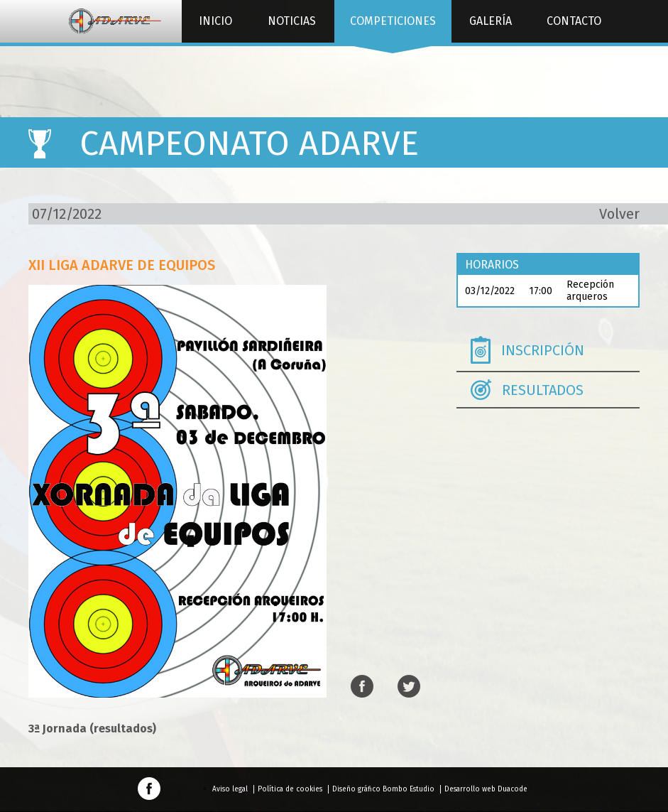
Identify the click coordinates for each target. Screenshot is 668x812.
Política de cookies (290, 789)
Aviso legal (230, 789)
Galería (491, 21)
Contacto (574, 21)
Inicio (215, 21)
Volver (619, 214)
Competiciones (393, 28)
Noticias (292, 21)
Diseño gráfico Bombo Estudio (383, 789)
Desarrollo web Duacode (486, 789)
